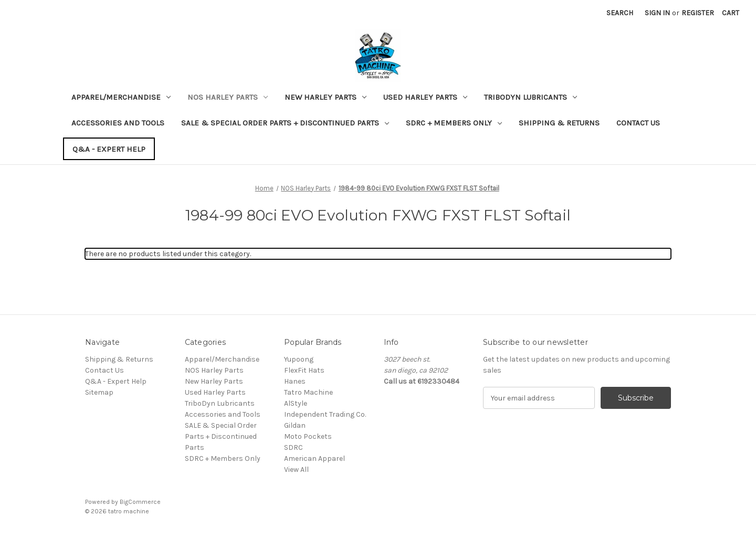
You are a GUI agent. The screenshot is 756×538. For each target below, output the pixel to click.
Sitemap (99, 392)
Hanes (295, 381)
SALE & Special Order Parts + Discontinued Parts (285, 123)
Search (620, 13)
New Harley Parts (325, 97)
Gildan (295, 425)
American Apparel (314, 458)
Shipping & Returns (559, 123)
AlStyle (296, 403)
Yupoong (299, 359)
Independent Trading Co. (325, 414)
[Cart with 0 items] (731, 13)
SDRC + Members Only (454, 123)
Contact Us (638, 123)
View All (296, 470)
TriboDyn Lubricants (531, 97)
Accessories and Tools (118, 123)
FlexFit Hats (304, 370)
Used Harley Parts (425, 97)
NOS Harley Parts (228, 97)
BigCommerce (140, 502)
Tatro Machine (308, 392)
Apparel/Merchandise (121, 97)
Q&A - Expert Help (109, 149)
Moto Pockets (308, 436)
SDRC (293, 447)
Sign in (657, 13)
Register (698, 13)
